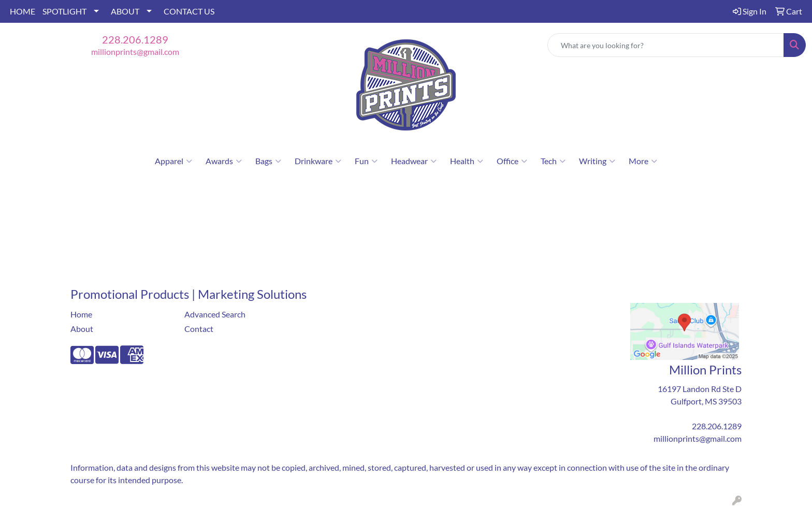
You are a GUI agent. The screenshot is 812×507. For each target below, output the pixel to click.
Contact (199, 329)
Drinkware (318, 161)
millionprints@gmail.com (135, 52)
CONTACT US (189, 11)
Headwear (414, 161)
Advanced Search (215, 314)
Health (467, 161)
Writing (597, 161)
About (82, 329)
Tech (553, 161)
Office (512, 161)
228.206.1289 (135, 39)
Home (81, 314)
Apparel (173, 161)
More (643, 161)
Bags (268, 161)
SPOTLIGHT (64, 11)
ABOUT (125, 11)
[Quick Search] (666, 45)
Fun (366, 161)
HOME (23, 11)
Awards (224, 161)
